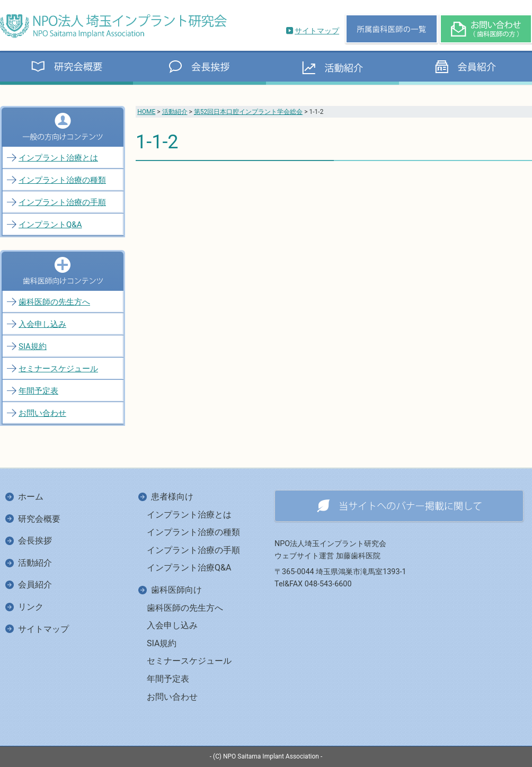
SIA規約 (33, 346)
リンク (31, 607)
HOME (146, 112)
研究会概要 (39, 519)
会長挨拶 (35, 541)
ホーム (31, 497)
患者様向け (172, 497)
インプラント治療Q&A (189, 568)
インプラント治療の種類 (62, 180)
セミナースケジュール (58, 369)
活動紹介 (175, 112)
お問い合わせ (42, 413)
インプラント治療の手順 (62, 202)
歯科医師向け (176, 590)
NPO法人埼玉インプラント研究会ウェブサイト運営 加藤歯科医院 (330, 550)
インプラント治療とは (58, 158)
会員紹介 (35, 585)
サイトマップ (317, 31)
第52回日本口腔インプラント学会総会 (249, 112)
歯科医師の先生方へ (54, 302)
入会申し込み (42, 324)
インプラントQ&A (50, 225)
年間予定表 (38, 391)
